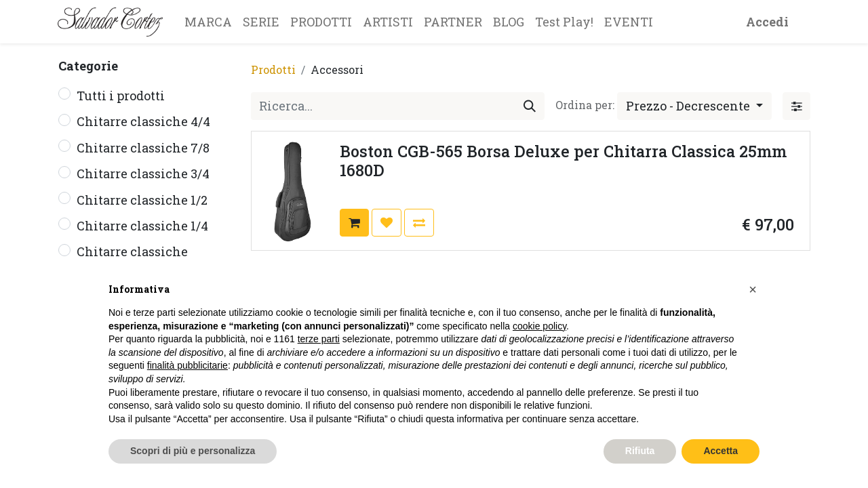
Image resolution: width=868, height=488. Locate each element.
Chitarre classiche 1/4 (142, 226)
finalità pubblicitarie (188, 365)
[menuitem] (208, 22)
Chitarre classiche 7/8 (143, 148)
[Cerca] (530, 106)
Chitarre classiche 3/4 (143, 174)
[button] (694, 106)
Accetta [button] (721, 451)
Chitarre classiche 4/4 (143, 121)
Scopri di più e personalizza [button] (193, 451)
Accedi (767, 22)
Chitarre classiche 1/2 (142, 200)
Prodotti (273, 69)
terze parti (319, 339)
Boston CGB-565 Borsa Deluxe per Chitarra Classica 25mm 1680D (563, 160)
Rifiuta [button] (640, 451)
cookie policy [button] (539, 326)
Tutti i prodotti (121, 96)
